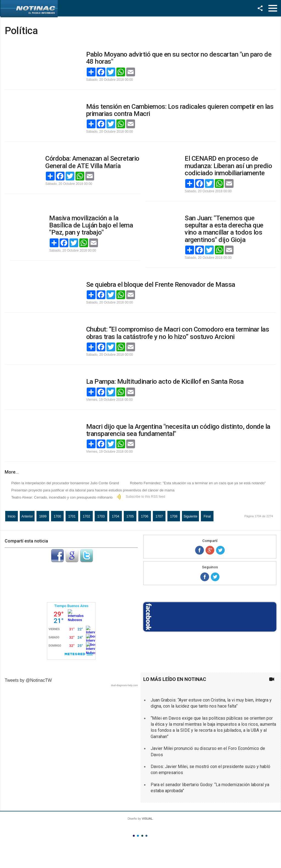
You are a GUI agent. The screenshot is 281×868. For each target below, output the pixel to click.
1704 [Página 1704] (116, 516)
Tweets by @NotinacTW (28, 680)
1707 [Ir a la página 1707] (159, 516)
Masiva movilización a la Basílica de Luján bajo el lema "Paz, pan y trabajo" (91, 225)
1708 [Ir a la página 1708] (174, 516)
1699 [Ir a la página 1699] (43, 516)
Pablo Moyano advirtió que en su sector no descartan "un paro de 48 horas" (179, 58)
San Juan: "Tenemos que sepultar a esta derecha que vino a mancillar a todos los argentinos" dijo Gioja (224, 229)
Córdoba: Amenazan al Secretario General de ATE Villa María (92, 162)
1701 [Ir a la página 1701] (72, 516)
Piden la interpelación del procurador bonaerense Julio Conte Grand (65, 483)
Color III (142, 836)
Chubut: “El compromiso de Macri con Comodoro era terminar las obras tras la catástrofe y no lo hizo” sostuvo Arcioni (178, 333)
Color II (138, 836)
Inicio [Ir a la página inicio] (12, 516)
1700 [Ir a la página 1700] (57, 516)
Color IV (146, 836)
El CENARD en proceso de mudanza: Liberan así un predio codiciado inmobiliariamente (228, 166)
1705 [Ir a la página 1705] (130, 516)
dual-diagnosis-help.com (124, 685)
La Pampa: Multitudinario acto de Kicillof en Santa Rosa (165, 382)
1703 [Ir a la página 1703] (101, 516)
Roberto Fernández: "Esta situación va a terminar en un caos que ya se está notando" (198, 483)
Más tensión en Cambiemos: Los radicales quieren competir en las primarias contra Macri (180, 110)
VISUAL (147, 819)
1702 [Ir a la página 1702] (87, 516)
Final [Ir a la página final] (207, 516)
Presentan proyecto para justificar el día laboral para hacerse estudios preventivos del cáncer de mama (93, 490)
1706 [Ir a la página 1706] (145, 516)
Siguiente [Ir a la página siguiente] (190, 516)
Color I (134, 836)
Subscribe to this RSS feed (145, 497)
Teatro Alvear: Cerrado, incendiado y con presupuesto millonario (62, 497)
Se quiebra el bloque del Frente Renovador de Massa (161, 285)
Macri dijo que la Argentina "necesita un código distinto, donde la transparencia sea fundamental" (178, 430)
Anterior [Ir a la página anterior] (27, 516)
